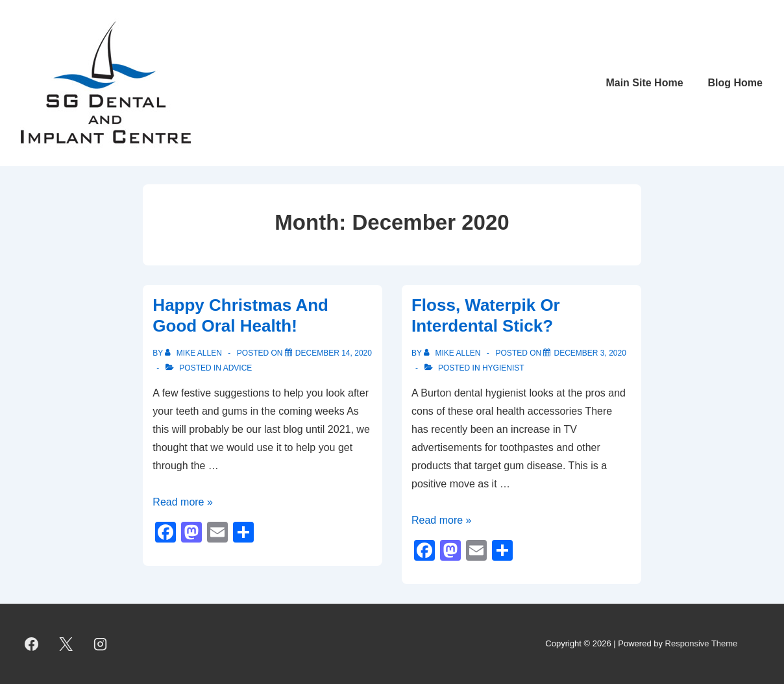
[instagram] (101, 644)
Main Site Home (644, 83)
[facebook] (32, 644)
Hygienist (503, 368)
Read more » (183, 502)
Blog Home (735, 83)
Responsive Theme (702, 643)
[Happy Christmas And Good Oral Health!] (334, 353)
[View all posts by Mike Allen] (194, 353)
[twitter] (66, 644)
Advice (238, 368)
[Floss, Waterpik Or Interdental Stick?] (590, 353)
